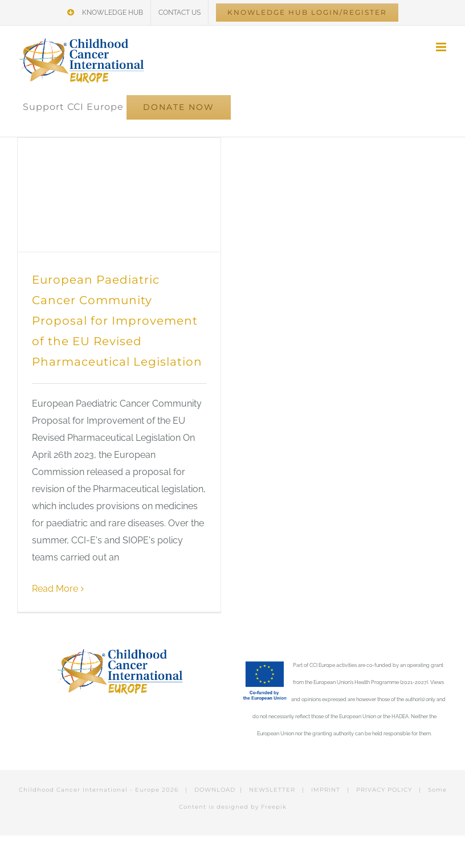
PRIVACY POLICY (384, 790)
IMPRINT (326, 790)
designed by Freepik (252, 807)
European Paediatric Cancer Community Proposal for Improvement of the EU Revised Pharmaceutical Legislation (117, 321)
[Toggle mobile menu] (442, 47)
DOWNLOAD (215, 790)
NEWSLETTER (272, 790)
